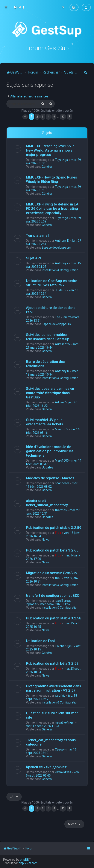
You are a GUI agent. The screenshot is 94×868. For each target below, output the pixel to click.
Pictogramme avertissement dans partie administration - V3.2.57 (54, 688)
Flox (58, 533)
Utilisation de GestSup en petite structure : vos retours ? (52, 283)
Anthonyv (61, 263)
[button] (25, 117)
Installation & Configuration (60, 270)
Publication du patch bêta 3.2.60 (52, 550)
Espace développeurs (56, 247)
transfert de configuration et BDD (53, 595)
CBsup (59, 749)
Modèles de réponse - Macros (50, 478)
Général (47, 166)
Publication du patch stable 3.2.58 (54, 618)
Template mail (38, 235)
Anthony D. (62, 240)
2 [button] (37, 117)
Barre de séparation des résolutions (45, 363)
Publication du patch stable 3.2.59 (54, 527)
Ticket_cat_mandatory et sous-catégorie (52, 742)
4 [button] (48, 117)
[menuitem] (19, 7)
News (46, 539)
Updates (48, 467)
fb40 (58, 578)
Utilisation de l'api (40, 641)
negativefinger (65, 722)
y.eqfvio (60, 695)
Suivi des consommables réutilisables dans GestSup (48, 337)
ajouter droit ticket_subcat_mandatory (47, 503)
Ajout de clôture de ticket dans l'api (51, 310)
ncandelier (62, 483)
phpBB (24, 860)
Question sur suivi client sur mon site (52, 715)
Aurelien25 (62, 344)
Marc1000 (62, 460)
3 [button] (43, 117)
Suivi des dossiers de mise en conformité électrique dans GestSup (50, 393)
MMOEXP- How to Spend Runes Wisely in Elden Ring (52, 179)
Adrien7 (60, 402)
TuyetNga (61, 160)
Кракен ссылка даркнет (46, 767)
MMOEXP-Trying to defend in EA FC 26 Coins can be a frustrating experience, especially (52, 208)
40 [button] (63, 117)
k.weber (60, 646)
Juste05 (61, 290)
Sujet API (33, 258)
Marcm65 (61, 429)
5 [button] (54, 117)
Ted (58, 317)
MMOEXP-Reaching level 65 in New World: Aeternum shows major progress (50, 150)
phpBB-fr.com (28, 863)
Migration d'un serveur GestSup (51, 573)
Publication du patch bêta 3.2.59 (52, 663)
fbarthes (61, 510)
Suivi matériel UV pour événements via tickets (45, 422)
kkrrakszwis (63, 772)
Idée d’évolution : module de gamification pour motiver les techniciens (50, 451)
